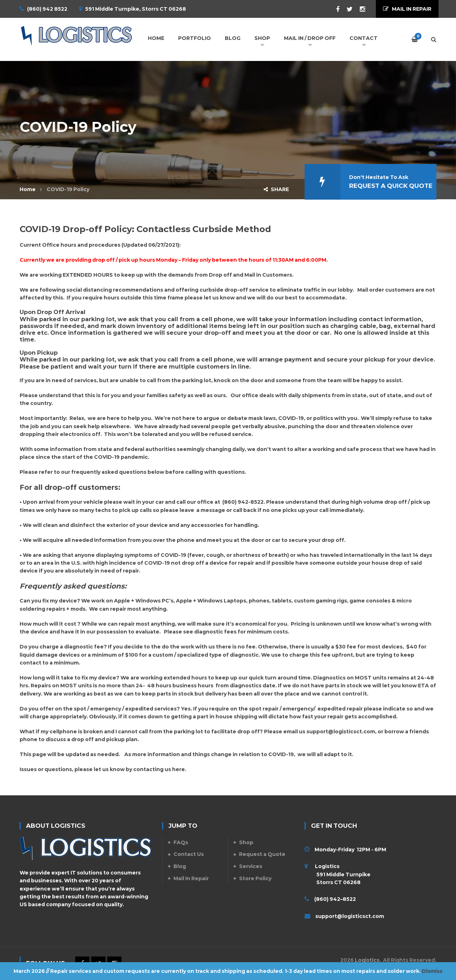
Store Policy (255, 878)
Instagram (359, 9)
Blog (180, 866)
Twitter (346, 9)
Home (28, 189)
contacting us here (159, 769)
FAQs (181, 842)
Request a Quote (262, 854)
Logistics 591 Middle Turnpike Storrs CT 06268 (338, 874)
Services (251, 866)
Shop (246, 842)
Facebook (334, 9)
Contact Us (189, 854)
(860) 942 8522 (47, 9)
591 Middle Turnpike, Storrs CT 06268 (136, 9)
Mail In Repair (191, 878)
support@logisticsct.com (341, 732)
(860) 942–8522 (335, 899)
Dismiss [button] (432, 971)
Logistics (367, 960)
